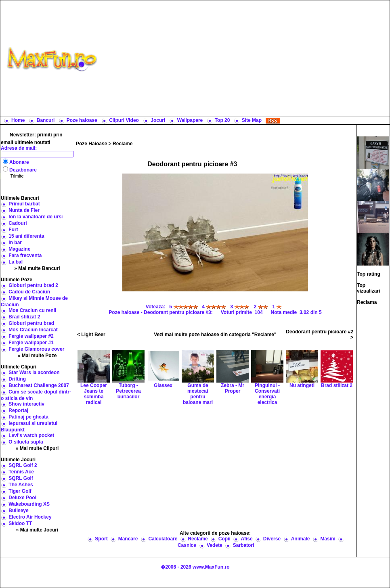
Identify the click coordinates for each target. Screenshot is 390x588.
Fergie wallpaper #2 (31, 336)
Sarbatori (244, 545)
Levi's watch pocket (31, 435)
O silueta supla (26, 442)
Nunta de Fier (24, 210)
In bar (15, 243)
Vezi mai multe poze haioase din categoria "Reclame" (215, 335)
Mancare (128, 539)
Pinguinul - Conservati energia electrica (267, 384)
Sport (101, 539)
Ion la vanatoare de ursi (36, 217)
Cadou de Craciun (29, 292)
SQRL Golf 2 (23, 465)
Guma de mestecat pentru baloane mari (198, 384)
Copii (224, 539)
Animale (301, 539)
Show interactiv (26, 404)
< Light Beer (91, 335)
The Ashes (21, 485)
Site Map (252, 120)
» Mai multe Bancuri (37, 268)
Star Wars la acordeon (34, 372)
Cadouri (18, 223)
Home (18, 120)
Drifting (17, 379)
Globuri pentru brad (31, 323)
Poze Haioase (91, 144)
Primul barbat (24, 204)
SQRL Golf (21, 478)
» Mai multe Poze (37, 356)
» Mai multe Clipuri (37, 448)
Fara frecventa (25, 255)
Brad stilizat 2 (24, 317)
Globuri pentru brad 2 (33, 285)
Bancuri (46, 120)
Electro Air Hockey (30, 517)
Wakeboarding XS (29, 504)
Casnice (187, 545)
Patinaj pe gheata (28, 417)
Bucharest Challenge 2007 (39, 385)
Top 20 (222, 120)
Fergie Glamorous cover (36, 349)
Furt (13, 230)
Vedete (215, 545)
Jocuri (158, 120)
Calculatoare (163, 539)
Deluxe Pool (22, 498)
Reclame (123, 144)
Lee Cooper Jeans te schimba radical (94, 384)
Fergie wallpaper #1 (31, 343)
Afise (246, 539)
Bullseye (18, 511)
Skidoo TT (20, 523)
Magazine (19, 249)
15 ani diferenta (26, 236)
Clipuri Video (124, 120)
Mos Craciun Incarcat (33, 330)
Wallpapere (190, 120)
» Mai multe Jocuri (37, 530)
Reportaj (18, 410)
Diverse (272, 539)
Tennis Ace (21, 472)
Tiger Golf (20, 491)
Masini (328, 539)
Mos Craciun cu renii (32, 310)
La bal (16, 262)
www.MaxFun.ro (211, 567)
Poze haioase (82, 120)
